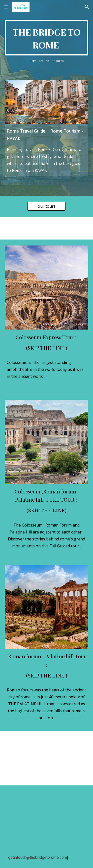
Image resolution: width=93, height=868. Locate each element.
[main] (47, 38)
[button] (6, 7)
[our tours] (46, 206)
